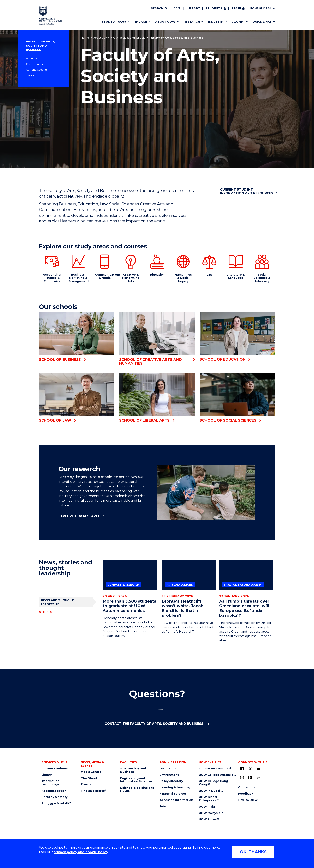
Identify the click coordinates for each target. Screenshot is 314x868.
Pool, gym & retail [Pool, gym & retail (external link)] (55, 803)
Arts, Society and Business (133, 770)
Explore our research (80, 516)
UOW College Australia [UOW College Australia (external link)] (216, 775)
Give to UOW (248, 800)
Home (85, 38)
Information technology (50, 783)
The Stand (89, 778)
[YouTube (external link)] (259, 769)
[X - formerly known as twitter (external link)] (250, 769)
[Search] (159, 9)
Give (177, 8)
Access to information (176, 800)
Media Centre (91, 772)
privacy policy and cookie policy (81, 852)
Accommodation (54, 791)
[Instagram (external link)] (242, 778)
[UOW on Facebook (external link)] (242, 769)
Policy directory (171, 781)
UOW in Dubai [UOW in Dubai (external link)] (209, 791)
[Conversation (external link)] (259, 778)
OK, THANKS (253, 852)
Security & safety (54, 797)
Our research (34, 64)
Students (214, 8)
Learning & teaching (175, 787)
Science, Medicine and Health (137, 790)
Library (193, 8)
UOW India (207, 807)
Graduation (168, 769)
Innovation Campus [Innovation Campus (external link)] (213, 769)
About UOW (101, 38)
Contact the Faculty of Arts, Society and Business (155, 724)
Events (86, 785)
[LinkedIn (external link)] (250, 778)
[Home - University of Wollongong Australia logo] (50, 15)
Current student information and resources (247, 191)
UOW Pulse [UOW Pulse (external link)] (207, 819)
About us (32, 58)
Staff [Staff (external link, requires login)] (236, 8)
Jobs (163, 806)
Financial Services (173, 794)
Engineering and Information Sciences (136, 780)
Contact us (33, 75)
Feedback (246, 794)
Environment (169, 775)
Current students (37, 70)
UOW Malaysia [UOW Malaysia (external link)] (210, 813)
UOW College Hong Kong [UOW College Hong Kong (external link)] (213, 783)
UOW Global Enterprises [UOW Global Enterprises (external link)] (208, 799)
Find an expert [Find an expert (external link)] (92, 791)
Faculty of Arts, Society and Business (40, 46)
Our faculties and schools (129, 38)
